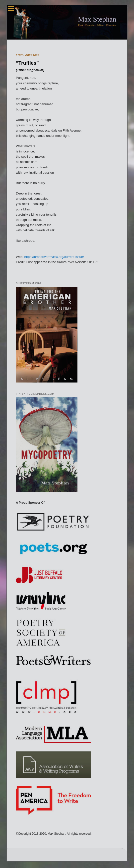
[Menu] (11, 8)
